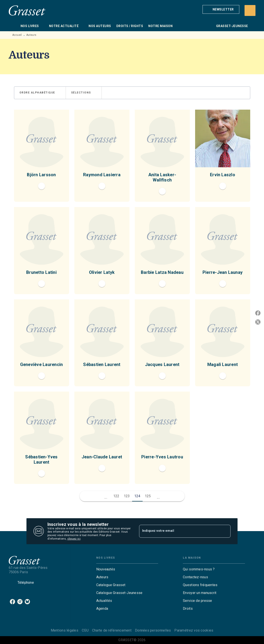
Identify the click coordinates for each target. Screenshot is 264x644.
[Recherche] (250, 10)
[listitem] (12, 602)
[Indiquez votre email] (179, 531)
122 (116, 496)
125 (148, 496)
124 (137, 496)
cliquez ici (74, 539)
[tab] (13, 26)
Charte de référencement (112, 630)
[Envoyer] (225, 531)
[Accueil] (27, 10)
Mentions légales (65, 630)
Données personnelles (153, 630)
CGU (85, 630)
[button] (221, 9)
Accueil (17, 35)
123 (127, 496)
